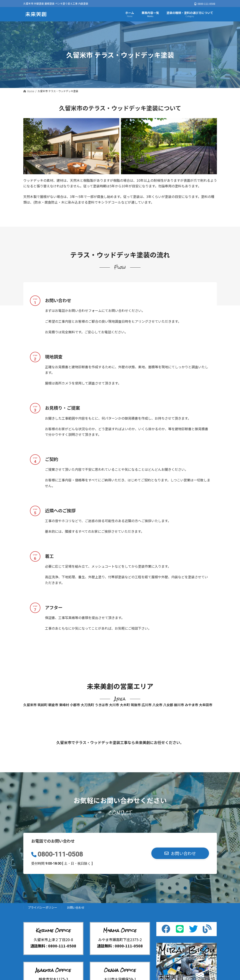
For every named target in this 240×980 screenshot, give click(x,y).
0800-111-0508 (60, 854)
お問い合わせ (76, 907)
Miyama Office (120, 931)
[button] (180, 853)
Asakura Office (53, 970)
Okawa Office (120, 970)
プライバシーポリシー (42, 907)
